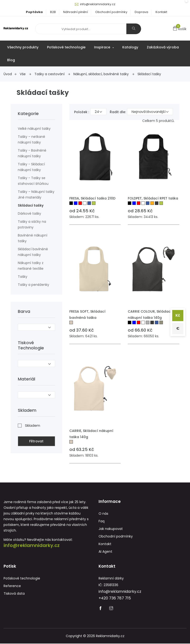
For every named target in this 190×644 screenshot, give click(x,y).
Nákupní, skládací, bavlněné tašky (104, 74)
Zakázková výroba (163, 47)
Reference (12, 586)
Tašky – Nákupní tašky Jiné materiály (36, 195)
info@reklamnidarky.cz (98, 4)
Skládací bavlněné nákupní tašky (33, 252)
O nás (103, 514)
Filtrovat (36, 441)
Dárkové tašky (29, 213)
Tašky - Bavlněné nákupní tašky (32, 153)
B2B (53, 12)
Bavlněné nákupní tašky (33, 238)
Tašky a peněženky (33, 285)
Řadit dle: (118, 112)
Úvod (10, 74)
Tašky (23, 277)
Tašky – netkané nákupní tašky (31, 139)
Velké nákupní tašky (34, 129)
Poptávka (34, 12)
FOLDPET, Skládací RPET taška (153, 198)
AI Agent (105, 552)
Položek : (82, 112)
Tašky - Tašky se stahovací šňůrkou (33, 181)
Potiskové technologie (66, 47)
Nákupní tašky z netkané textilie (31, 266)
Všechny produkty (23, 47)
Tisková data (14, 594)
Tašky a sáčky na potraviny (32, 224)
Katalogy (130, 47)
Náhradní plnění (76, 12)
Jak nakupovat (111, 529)
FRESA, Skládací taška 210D (92, 198)
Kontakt (161, 12)
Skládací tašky (149, 74)
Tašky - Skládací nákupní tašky (31, 167)
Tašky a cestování (52, 74)
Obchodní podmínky (111, 12)
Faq (102, 521)
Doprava (141, 12)
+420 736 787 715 (115, 599)
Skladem (33, 425)
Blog (11, 60)
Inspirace (104, 47)
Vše (25, 74)
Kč (178, 315)
